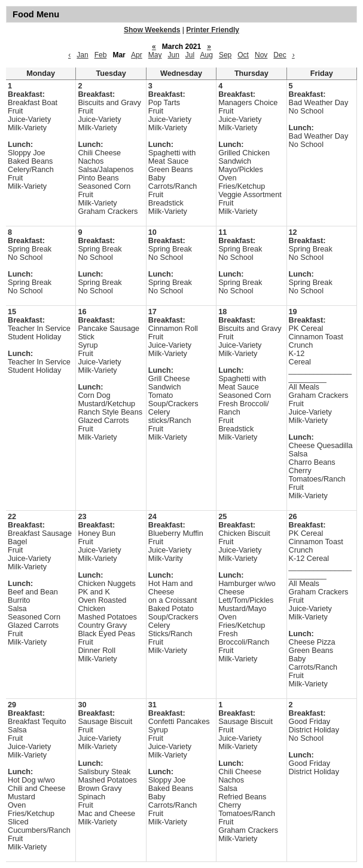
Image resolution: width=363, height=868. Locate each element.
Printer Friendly (213, 30)
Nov (261, 55)
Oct (243, 55)
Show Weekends (152, 30)
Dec (280, 55)
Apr (137, 55)
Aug (207, 55)
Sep (225, 55)
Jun (173, 55)
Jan (82, 55)
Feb (101, 55)
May (155, 55)
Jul (190, 55)
